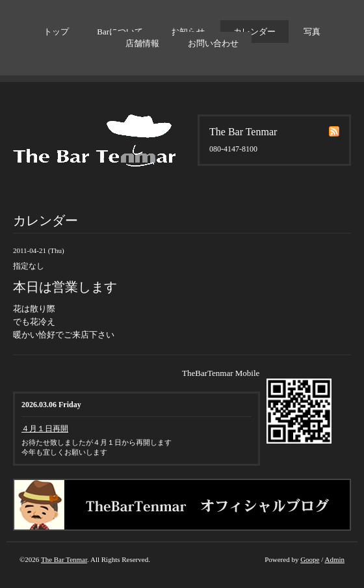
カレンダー (254, 32)
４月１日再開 (45, 429)
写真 (312, 32)
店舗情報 (142, 43)
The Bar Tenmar (64, 559)
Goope (310, 559)
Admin (334, 559)
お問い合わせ (213, 43)
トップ (56, 32)
